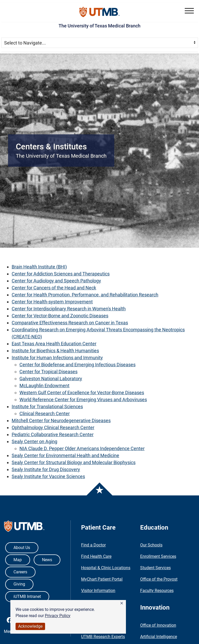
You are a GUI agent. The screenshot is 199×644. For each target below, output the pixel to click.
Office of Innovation (158, 625)
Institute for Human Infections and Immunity (57, 358)
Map (18, 560)
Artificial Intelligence (159, 637)
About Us (22, 548)
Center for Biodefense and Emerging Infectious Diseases (77, 365)
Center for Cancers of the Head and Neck (54, 288)
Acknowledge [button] (30, 626)
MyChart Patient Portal (102, 579)
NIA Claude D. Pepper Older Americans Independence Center (82, 448)
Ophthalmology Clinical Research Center (53, 427)
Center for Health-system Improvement (52, 302)
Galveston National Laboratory (51, 379)
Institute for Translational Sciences (47, 407)
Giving (19, 584)
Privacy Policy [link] (58, 616)
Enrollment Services (158, 556)
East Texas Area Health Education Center (54, 344)
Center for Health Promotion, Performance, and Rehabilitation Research (85, 295)
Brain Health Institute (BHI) (39, 267)
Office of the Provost (159, 579)
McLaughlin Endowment (44, 386)
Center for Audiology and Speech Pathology (56, 281)
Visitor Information (98, 591)
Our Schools (151, 545)
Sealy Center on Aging (34, 441)
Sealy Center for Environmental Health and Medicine (65, 455)
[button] (122, 603)
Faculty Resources (157, 591)
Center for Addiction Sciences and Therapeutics (61, 274)
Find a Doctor (93, 545)
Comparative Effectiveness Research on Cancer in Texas (70, 323)
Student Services (155, 568)
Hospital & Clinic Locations (106, 568)
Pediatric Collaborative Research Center (53, 434)
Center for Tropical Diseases (48, 372)
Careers (20, 572)
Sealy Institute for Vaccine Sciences (48, 476)
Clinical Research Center (45, 414)
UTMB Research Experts (103, 637)
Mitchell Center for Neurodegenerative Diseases (61, 420)
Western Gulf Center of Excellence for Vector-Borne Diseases (82, 393)
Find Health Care (96, 556)
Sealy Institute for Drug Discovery (46, 469)
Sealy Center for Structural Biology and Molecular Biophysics (74, 462)
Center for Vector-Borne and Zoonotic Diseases (60, 316)
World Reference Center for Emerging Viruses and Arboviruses (83, 400)
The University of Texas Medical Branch (99, 26)
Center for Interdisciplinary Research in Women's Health (69, 309)
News (47, 560)
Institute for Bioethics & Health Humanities (55, 351)
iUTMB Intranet (27, 597)
